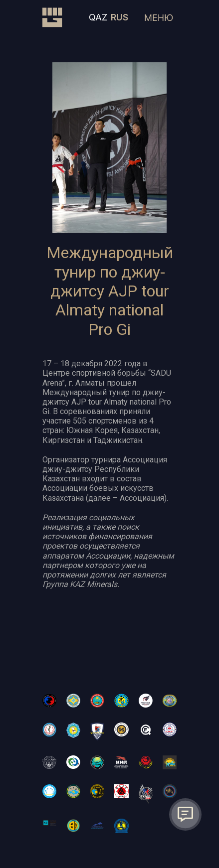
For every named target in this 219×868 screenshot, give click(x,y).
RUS (119, 17)
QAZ (98, 17)
